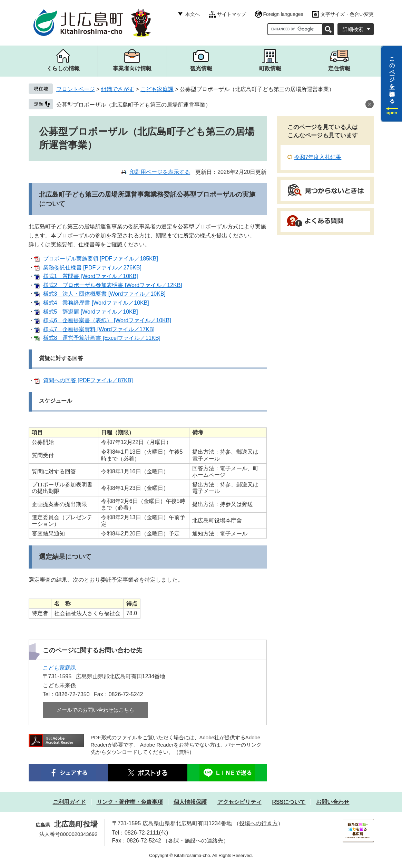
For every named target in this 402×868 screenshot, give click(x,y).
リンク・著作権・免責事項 (130, 802)
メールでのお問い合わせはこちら (95, 710)
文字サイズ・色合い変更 (347, 14)
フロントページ (76, 89)
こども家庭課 (157, 89)
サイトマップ (232, 14)
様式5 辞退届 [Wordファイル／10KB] (91, 312)
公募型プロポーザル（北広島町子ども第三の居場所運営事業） (134, 105)
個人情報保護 (190, 802)
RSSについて (289, 802)
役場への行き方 (258, 823)
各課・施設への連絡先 (196, 841)
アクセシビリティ (239, 802)
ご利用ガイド (69, 802)
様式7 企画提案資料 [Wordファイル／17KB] (99, 329)
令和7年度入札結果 (318, 157)
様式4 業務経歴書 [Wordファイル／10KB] (96, 303)
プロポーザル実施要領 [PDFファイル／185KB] (101, 259)
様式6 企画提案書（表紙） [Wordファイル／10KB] (107, 320)
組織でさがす (118, 89)
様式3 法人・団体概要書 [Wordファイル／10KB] (104, 294)
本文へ (193, 14)
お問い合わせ (333, 802)
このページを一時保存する (392, 77)
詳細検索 (353, 29)
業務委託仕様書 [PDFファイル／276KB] (92, 268)
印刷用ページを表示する (160, 172)
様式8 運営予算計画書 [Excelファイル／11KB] (102, 338)
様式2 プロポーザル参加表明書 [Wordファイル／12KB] (113, 285)
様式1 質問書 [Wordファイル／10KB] (91, 276)
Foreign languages (283, 14)
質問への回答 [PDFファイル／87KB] (88, 380)
